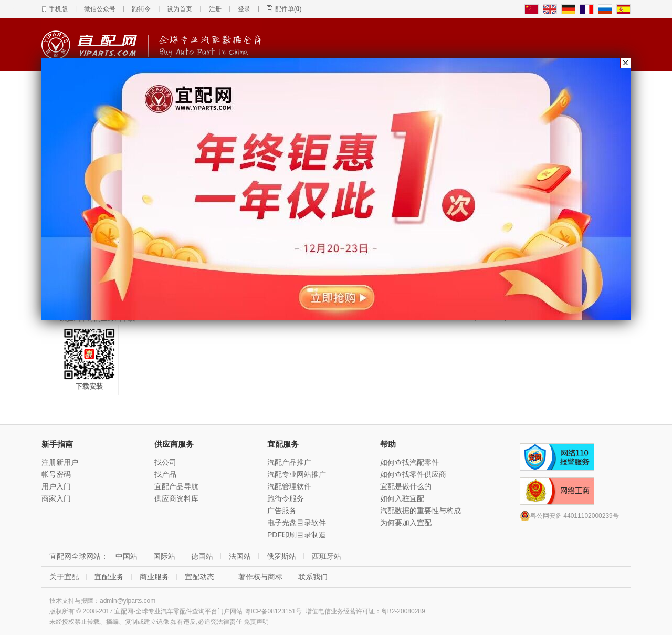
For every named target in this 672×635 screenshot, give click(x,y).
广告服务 (282, 511)
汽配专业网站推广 (297, 474)
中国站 (127, 556)
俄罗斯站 (281, 556)
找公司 (165, 462)
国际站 (164, 556)
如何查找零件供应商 (413, 474)
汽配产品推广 (289, 462)
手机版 (58, 9)
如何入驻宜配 (402, 498)
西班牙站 (327, 556)
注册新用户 (60, 462)
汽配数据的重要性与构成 (421, 511)
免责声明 (256, 622)
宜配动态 (199, 577)
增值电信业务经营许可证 (340, 611)
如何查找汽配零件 (409, 462)
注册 (215, 9)
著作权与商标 (260, 577)
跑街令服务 (286, 498)
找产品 (165, 474)
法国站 (240, 556)
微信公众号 (100, 9)
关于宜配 (64, 577)
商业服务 (154, 577)
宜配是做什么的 (406, 486)
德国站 (202, 556)
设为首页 (180, 9)
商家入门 (56, 498)
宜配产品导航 (176, 486)
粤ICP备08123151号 (273, 611)
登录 (244, 9)
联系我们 (313, 577)
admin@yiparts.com (128, 601)
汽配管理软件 (289, 486)
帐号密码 (56, 474)
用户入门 (56, 486)
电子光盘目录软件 (297, 523)
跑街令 (141, 9)
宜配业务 (109, 577)
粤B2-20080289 (403, 611)
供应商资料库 (176, 498)
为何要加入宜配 (406, 523)
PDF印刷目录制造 (297, 535)
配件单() (288, 9)
